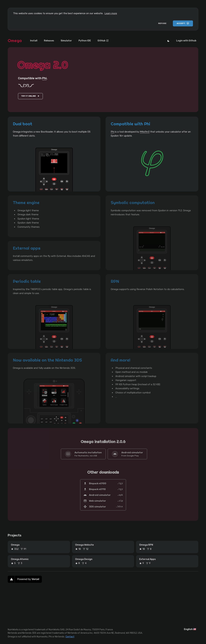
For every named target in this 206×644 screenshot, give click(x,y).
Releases (45, 41)
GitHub (92, 41)
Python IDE (76, 41)
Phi (44, 78)
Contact (70, 636)
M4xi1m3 (145, 132)
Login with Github (187, 41)
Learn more (111, 13)
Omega (15, 41)
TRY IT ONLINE (30, 96)
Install (33, 41)
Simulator (60, 41)
